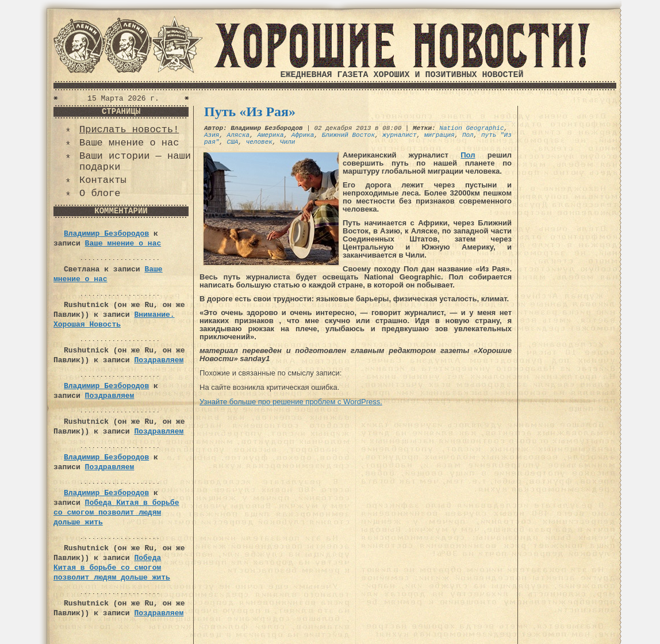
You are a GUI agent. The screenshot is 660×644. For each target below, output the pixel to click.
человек (259, 142)
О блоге (100, 193)
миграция (440, 135)
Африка (303, 135)
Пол (468, 135)
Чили (287, 142)
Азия (212, 135)
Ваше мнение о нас (129, 143)
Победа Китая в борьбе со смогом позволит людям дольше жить (116, 513)
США (233, 142)
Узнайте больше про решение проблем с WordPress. (291, 402)
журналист (399, 135)
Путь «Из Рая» (250, 112)
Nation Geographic (471, 128)
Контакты (103, 180)
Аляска (239, 135)
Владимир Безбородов (106, 234)
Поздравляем (159, 360)
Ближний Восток (348, 135)
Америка (270, 135)
